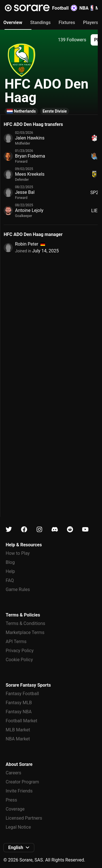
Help (10, 571)
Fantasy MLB (19, 703)
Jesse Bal (25, 192)
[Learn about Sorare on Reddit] (70, 529)
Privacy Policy (20, 651)
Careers (13, 773)
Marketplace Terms (25, 632)
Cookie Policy (19, 660)
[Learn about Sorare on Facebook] (24, 529)
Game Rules (18, 589)
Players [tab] (91, 22)
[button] (19, 848)
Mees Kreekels (30, 174)
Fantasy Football (22, 694)
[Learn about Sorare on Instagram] (39, 529)
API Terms (16, 642)
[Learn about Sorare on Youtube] (85, 529)
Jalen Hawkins (30, 138)
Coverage (15, 809)
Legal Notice (18, 827)
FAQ (10, 580)
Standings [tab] (40, 22)
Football (65, 8)
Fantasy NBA (19, 712)
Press (11, 800)
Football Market (21, 721)
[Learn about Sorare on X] (9, 529)
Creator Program (22, 782)
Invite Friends (19, 791)
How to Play (18, 553)
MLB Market (18, 730)
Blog (10, 562)
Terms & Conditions (25, 623)
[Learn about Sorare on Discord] (55, 529)
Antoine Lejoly (29, 210)
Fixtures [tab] (67, 22)
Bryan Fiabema (30, 156)
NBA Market (18, 739)
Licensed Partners (24, 818)
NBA (86, 8)
